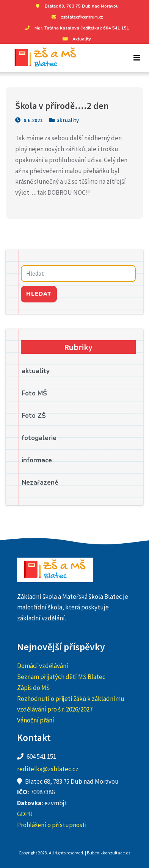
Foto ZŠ (34, 416)
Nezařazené (40, 483)
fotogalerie (39, 438)
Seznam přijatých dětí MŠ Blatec (61, 677)
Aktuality (76, 39)
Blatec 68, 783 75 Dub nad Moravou (76, 6)
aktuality (68, 120)
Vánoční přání (36, 720)
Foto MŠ (34, 393)
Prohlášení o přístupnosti (52, 825)
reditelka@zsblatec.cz (48, 769)
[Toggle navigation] (137, 58)
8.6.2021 (29, 120)
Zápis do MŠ (33, 688)
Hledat (39, 294)
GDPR (25, 814)
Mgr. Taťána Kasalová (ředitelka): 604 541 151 (76, 28)
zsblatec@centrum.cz (76, 17)
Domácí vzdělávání (43, 666)
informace (37, 460)
